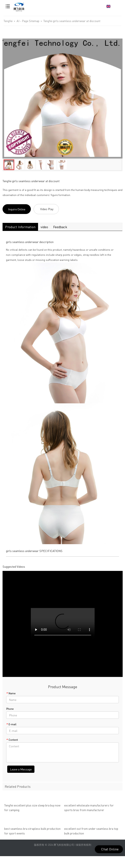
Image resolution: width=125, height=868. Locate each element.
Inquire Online (17, 209)
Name (11, 693)
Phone (10, 709)
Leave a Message (21, 769)
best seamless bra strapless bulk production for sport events (32, 832)
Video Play (47, 209)
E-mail (11, 724)
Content (12, 740)
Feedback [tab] (60, 227)
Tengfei (8, 21)
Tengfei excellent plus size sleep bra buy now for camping (32, 809)
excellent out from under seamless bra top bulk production (91, 832)
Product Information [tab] (20, 227)
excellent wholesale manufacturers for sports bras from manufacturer (89, 809)
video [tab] (44, 227)
